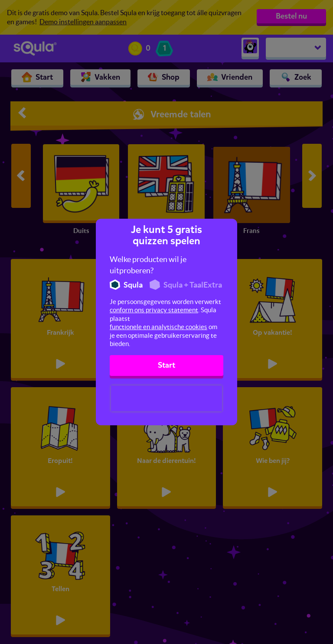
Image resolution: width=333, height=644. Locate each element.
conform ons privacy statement (154, 310)
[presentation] (166, 398)
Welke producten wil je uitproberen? (148, 265)
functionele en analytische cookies (158, 327)
